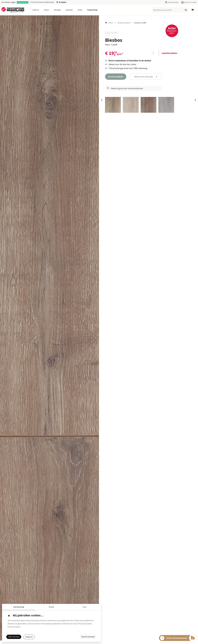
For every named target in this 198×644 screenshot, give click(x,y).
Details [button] (51, 607)
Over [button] (84, 607)
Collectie (36, 10)
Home (109, 23)
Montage (57, 10)
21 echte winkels (173, 2)
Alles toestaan (14, 637)
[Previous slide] (102, 100)
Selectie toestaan (88, 637)
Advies (47, 10)
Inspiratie (69, 10)
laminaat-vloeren (124, 23)
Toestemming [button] (18, 607)
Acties (80, 10)
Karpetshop (92, 10)
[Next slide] (195, 100)
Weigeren (29, 637)
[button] (186, 10)
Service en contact (190, 2)
